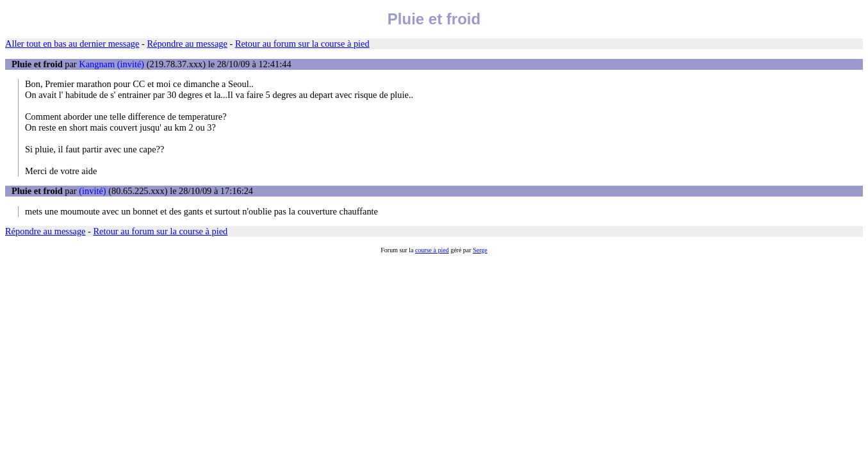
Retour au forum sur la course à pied (302, 44)
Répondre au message (187, 44)
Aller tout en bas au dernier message (72, 44)
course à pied (432, 250)
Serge (480, 250)
